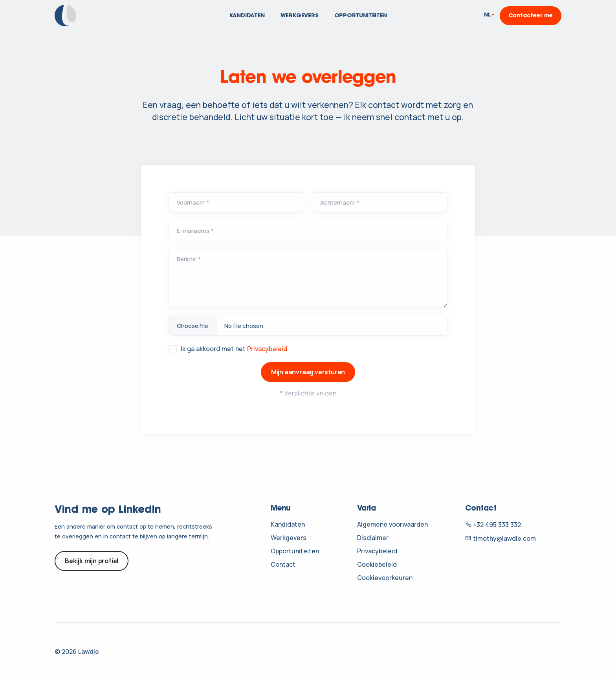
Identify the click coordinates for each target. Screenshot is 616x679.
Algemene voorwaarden (392, 524)
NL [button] (487, 15)
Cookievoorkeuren (385, 578)
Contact (283, 564)
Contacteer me (531, 16)
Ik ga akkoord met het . (235, 349)
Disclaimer (373, 538)
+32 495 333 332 (493, 525)
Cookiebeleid (377, 564)
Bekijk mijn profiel (92, 561)
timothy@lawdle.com (500, 538)
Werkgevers (300, 16)
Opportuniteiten (361, 16)
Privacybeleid (267, 349)
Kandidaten (247, 16)
